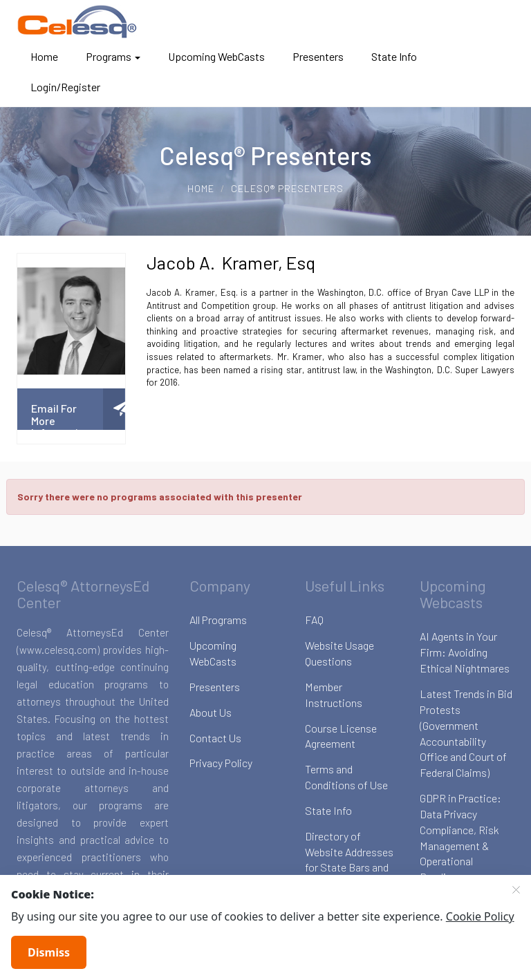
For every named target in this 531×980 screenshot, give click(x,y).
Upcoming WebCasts (216, 56)
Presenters (318, 56)
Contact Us (215, 738)
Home (44, 56)
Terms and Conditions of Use (346, 777)
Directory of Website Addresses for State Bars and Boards (349, 860)
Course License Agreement (341, 736)
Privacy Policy (221, 763)
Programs (113, 56)
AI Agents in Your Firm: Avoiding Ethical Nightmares (465, 652)
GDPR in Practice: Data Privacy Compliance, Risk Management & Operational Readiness (460, 837)
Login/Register (65, 87)
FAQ (314, 620)
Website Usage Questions (339, 653)
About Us (211, 712)
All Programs (218, 620)
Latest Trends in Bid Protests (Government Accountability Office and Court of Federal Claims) (466, 733)
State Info (394, 56)
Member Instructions (334, 695)
